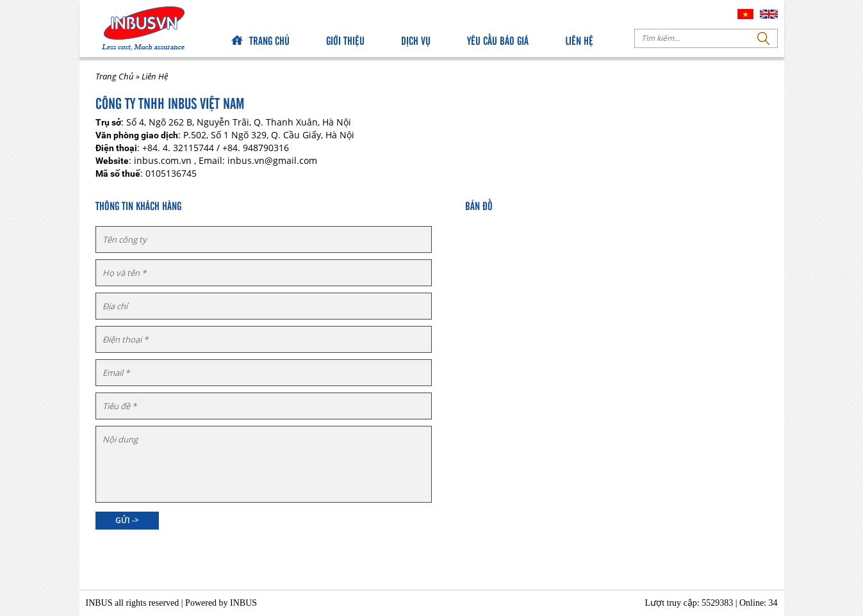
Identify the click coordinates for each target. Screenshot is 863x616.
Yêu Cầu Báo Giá (498, 40)
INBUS (243, 603)
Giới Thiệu (345, 40)
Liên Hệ (579, 40)
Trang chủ (269, 40)
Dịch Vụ (416, 40)
